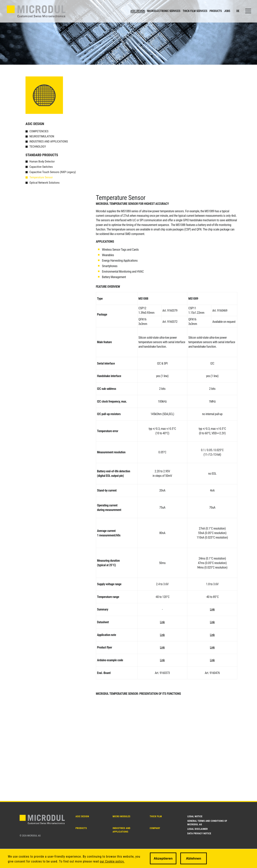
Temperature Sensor (41, 177)
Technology (38, 147)
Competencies (39, 131)
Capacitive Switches (41, 167)
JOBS (227, 11)
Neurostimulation (42, 136)
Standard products (42, 155)
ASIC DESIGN (138, 11)
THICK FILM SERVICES (195, 11)
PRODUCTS (216, 11)
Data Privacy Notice (199, 834)
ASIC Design (35, 124)
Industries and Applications (49, 141)
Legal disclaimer (198, 829)
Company (155, 828)
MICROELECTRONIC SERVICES (164, 11)
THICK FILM (156, 816)
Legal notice (195, 816)
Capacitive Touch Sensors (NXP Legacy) (53, 172)
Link (212, 609)
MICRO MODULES (121, 816)
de (238, 11)
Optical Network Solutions (45, 183)
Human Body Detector (42, 161)
